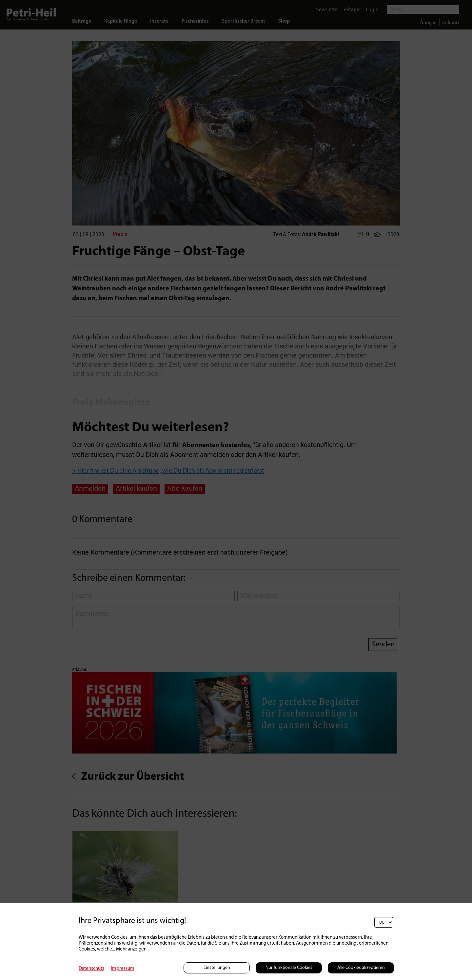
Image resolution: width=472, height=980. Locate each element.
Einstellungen (217, 968)
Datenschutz (91, 969)
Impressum (123, 969)
